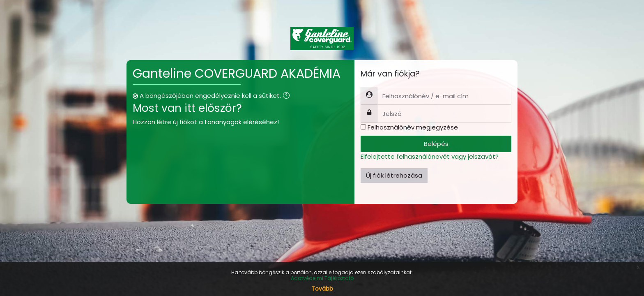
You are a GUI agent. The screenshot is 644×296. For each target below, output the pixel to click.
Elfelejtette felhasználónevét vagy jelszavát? (430, 156)
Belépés (436, 144)
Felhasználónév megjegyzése (413, 127)
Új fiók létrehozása (394, 175)
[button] (288, 96)
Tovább (322, 289)
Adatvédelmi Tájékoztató (322, 278)
